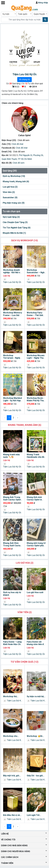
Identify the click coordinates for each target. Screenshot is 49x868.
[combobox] (9, 14)
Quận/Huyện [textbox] (39, 14)
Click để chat (17, 144)
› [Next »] (18, 418)
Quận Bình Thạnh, (10, 159)
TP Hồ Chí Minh (25, 159)
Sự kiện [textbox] (6, 14)
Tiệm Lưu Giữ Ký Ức (12, 282)
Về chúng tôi (24, 79)
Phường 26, (38, 155)
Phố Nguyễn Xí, (26, 155)
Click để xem (24, 140)
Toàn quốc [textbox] (23, 14)
